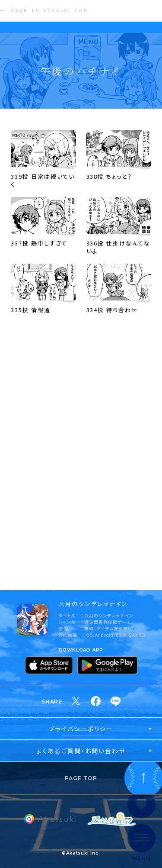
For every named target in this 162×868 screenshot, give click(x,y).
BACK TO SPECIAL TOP (49, 11)
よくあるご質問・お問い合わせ (81, 751)
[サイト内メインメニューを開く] (141, 843)
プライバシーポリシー (81, 729)
